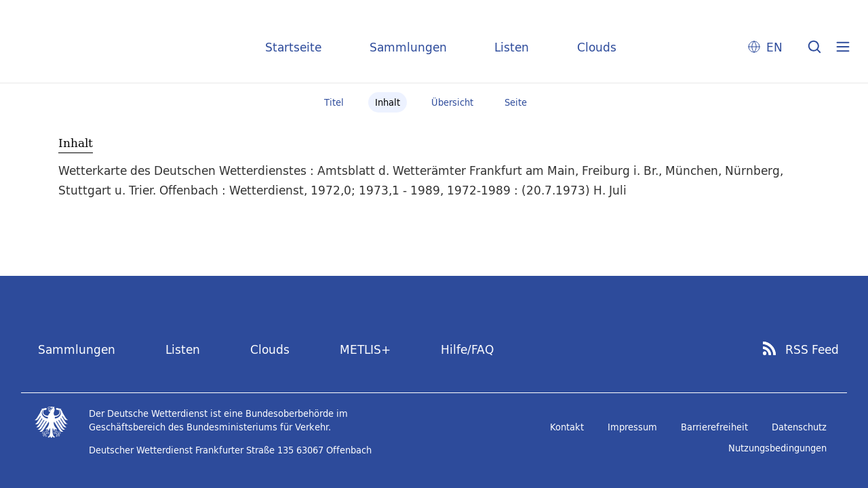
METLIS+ (365, 349)
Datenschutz (799, 427)
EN (774, 47)
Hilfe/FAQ (467, 349)
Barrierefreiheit (714, 427)
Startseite (293, 47)
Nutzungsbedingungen (777, 448)
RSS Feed (812, 350)
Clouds (597, 47)
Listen (512, 47)
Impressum (632, 427)
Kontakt (567, 427)
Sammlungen (408, 47)
